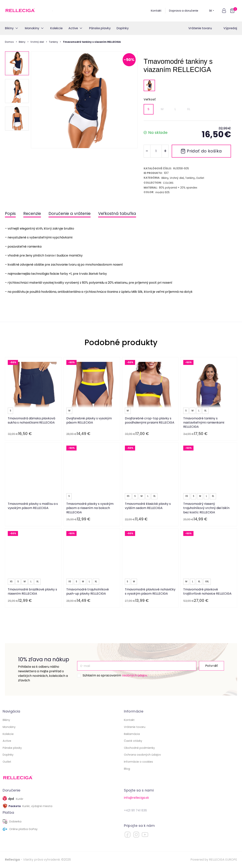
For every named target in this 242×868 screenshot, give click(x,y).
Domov (9, 42)
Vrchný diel (37, 42)
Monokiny (9, 727)
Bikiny (22, 42)
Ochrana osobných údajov (142, 755)
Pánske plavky (12, 748)
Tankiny (53, 42)
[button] (224, 11)
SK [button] (212, 11)
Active (7, 741)
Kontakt (156, 11)
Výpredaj (230, 28)
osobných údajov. (135, 675)
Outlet (7, 762)
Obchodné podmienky (139, 748)
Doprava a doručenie (184, 11)
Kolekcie (8, 734)
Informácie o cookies (138, 762)
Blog (127, 769)
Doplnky (8, 755)
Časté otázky (133, 741)
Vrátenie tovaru (200, 28)
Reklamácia (132, 734)
